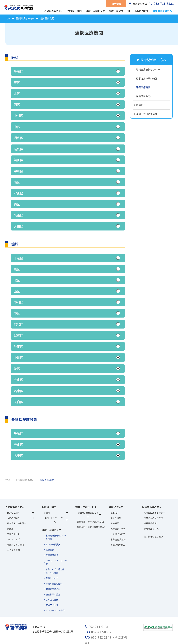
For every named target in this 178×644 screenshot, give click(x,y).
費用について (52, 578)
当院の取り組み (118, 545)
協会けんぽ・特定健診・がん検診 (55, 571)
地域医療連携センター (148, 70)
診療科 (56, 513)
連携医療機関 (143, 87)
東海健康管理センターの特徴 (56, 537)
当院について (142, 11)
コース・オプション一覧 (56, 562)
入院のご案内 (13, 518)
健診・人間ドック (95, 11)
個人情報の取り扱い (153, 536)
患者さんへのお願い (17, 523)
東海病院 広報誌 (118, 539)
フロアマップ (13, 539)
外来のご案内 (13, 513)
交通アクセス (140, 4)
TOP (8, 18)
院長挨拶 (115, 513)
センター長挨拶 (53, 544)
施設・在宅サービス (120, 11)
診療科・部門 (75, 11)
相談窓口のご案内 (16, 545)
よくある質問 (13, 550)
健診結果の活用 (53, 589)
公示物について (118, 534)
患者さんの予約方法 (147, 78)
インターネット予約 (55, 610)
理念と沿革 (116, 518)
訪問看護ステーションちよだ (89, 522)
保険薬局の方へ (144, 96)
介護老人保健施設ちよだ (88, 514)
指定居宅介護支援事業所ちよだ (89, 527)
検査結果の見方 (53, 594)
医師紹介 (141, 105)
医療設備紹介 (52, 555)
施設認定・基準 (118, 529)
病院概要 (115, 523)
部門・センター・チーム (56, 520)
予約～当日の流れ (54, 584)
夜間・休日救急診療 (147, 114)
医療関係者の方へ (162, 11)
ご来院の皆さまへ (54, 11)
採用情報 (116, 4)
